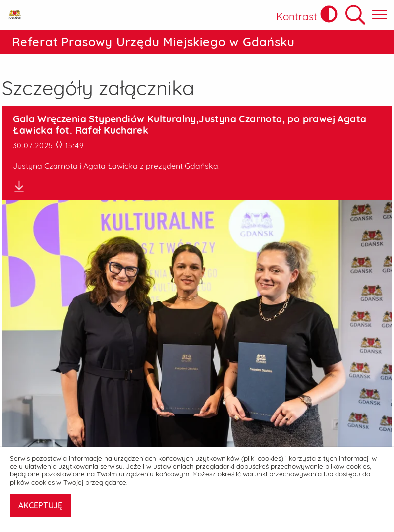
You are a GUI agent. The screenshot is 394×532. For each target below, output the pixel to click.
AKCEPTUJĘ (40, 505)
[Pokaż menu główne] (380, 15)
